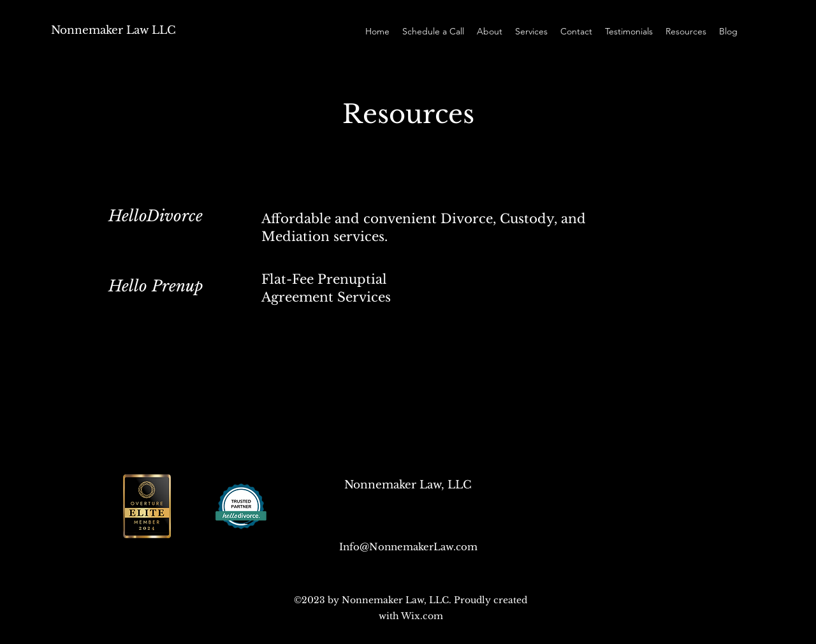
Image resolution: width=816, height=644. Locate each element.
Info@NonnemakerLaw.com (408, 547)
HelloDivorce (156, 216)
